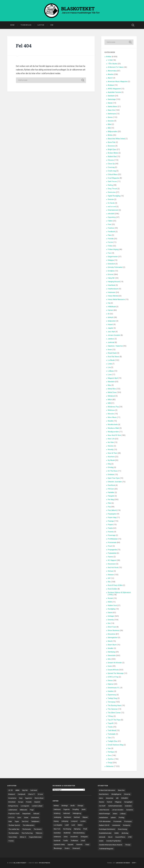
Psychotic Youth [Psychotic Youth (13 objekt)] (14, 814)
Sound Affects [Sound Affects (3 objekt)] (120, 837)
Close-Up (111, 164)
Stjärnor (111, 684)
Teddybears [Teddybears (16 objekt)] (35, 821)
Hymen (110, 310)
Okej (109, 464)
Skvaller (111, 648)
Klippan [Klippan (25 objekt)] (85, 817)
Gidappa (111, 260)
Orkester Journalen (115, 482)
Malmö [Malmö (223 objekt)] (80, 825)
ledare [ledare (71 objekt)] (115, 814)
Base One (111, 110)
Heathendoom (113, 289)
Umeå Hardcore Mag (115, 745)
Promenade (112, 542)
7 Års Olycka (112, 64)
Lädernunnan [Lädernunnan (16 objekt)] (13, 810)
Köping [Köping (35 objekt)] (56, 821)
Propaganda (112, 550)
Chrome (111, 160)
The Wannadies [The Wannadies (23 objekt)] (13, 833)
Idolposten (112, 321)
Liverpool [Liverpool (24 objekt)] (74, 821)
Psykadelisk (112, 553)
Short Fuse (112, 627)
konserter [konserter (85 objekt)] (130, 810)
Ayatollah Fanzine (114, 92)
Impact (110, 324)
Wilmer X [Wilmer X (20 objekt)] (23, 837)
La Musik (111, 360)
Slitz (109, 659)
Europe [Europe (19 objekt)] (21, 802)
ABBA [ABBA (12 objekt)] (17, 790)
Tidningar (26, 25)
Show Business (114, 630)
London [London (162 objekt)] (83, 821)
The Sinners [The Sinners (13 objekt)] (38, 829)
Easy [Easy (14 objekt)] (21, 798)
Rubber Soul (112, 605)
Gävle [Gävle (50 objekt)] (84, 809)
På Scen (111, 489)
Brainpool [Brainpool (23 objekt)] (12, 794)
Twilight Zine (112, 741)
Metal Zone (112, 392)
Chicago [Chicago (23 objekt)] (80, 806)
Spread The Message (116, 673)
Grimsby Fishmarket (115, 267)
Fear (109, 224)
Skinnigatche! (113, 638)
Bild (109, 128)
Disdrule (111, 199)
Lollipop (111, 371)
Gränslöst (111, 264)
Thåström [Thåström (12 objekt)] (39, 833)
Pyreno (110, 557)
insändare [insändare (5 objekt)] (128, 806)
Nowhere (111, 457)
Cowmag (111, 167)
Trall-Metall (112, 730)
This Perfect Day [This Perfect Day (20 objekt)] (27, 833)
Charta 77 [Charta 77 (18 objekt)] (32, 794)
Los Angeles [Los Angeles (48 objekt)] (58, 825)
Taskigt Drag (112, 698)
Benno (110, 117)
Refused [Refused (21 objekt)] (36, 814)
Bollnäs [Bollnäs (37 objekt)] (56, 806)
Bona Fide (112, 142)
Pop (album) (112, 510)
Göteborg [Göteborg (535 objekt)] (57, 813)
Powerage (112, 535)
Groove (110, 274)
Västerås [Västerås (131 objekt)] (79, 844)
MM (109, 403)
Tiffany (110, 716)
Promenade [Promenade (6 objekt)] (117, 821)
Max (109, 385)
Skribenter (110, 766)
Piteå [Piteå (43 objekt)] (85, 829)
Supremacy (112, 695)
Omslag (111, 467)
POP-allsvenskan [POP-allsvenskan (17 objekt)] (105, 821)
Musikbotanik (113, 425)
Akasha (111, 74)
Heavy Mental (113, 296)
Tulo (109, 738)
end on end (112, 207)
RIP (109, 578)
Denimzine (112, 192)
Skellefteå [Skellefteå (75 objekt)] (67, 833)
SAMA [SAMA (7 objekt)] (116, 833)
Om (52, 25)
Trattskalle (112, 734)
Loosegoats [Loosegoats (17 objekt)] (25, 806)
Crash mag (112, 171)
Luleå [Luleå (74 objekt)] (67, 825)
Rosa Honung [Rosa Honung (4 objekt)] (123, 829)
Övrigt (110, 763)
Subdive (111, 691)
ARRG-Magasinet (114, 89)
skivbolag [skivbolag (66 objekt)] (125, 833)
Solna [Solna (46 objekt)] (66, 837)
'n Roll (110, 60)
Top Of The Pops (114, 720)
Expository (112, 217)
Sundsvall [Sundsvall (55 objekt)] (57, 841)
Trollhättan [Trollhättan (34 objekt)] (74, 841)
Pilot (109, 503)
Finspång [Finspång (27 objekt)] (76, 809)
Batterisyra (112, 114)
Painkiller (111, 492)
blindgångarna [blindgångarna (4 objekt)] (116, 794)
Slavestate (112, 655)
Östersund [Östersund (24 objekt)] (76, 848)
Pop (109, 507)
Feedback (111, 232)
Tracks (110, 727)
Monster (111, 414)
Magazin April (113, 378)
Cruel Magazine (114, 178)
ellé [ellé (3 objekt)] (117, 798)
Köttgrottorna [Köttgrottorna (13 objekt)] (13, 806)
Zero (110, 755)
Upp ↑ (134, 863)
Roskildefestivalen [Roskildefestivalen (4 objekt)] (105, 833)
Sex (109, 623)
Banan (110, 103)
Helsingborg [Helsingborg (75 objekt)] (77, 813)
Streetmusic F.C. (114, 688)
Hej (109, 303)
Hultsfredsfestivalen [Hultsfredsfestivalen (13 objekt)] (115, 806)
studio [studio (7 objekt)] (101, 841)
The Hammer (113, 709)
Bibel (110, 124)
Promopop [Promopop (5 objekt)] (128, 821)
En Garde (111, 203)
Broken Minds (113, 153)
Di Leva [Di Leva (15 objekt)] (40, 794)
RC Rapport (112, 560)
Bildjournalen (112, 131)
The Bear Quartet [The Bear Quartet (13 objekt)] (14, 825)
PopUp (110, 528)
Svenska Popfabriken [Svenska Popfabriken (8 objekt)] (114, 841)
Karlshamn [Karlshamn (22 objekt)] (67, 817)
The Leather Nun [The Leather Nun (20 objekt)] (14, 829)
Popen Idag (112, 517)
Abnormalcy (112, 71)
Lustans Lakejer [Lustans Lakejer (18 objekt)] (37, 806)
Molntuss (111, 410)
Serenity (111, 620)
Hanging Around (114, 282)
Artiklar (109, 57)
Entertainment (113, 210)
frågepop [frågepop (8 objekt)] (118, 802)
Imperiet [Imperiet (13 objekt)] (37, 802)
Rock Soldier (112, 589)
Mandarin (111, 382)
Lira (109, 367)
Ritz (109, 582)
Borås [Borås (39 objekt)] (73, 806)
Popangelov (112, 514)
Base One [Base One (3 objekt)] (121, 790)
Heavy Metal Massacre (116, 299)
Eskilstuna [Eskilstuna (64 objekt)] (57, 809)
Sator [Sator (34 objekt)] (19, 817)
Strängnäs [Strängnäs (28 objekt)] (84, 837)
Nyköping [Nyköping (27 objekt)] (77, 829)
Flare (110, 235)
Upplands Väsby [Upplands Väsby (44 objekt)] (59, 844)
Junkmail (111, 342)
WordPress (45, 863)
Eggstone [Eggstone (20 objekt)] (29, 798)
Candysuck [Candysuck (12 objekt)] (22, 794)
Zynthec (111, 759)
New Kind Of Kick (114, 435)
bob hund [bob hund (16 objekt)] (34, 790)
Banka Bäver (112, 106)
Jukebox (111, 339)
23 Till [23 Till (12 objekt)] (10, 790)
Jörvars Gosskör (114, 335)
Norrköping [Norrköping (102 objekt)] (67, 829)
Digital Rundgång (114, 196)
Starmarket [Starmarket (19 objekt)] (35, 817)
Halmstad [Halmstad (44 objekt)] (67, 813)
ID (109, 314)
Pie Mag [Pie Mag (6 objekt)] (121, 817)
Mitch (110, 400)
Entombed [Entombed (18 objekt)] (12, 802)
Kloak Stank (112, 353)
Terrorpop (111, 702)
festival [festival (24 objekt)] (109, 802)
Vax (109, 748)
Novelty (111, 450)
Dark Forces (112, 181)
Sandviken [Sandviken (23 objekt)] (57, 833)
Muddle (110, 421)
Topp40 (111, 723)
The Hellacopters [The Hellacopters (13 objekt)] (29, 825)
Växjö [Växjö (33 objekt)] (87, 844)
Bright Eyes (112, 149)
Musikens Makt (113, 428)
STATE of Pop (113, 677)
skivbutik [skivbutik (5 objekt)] (102, 837)
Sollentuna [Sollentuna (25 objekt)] (57, 837)
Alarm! (110, 78)
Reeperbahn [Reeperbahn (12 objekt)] (26, 814)
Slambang (111, 652)
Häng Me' (111, 278)
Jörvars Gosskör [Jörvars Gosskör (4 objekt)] (118, 810)
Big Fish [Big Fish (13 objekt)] (25, 790)
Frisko (110, 246)
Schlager (111, 616)
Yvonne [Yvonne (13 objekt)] (11, 841)
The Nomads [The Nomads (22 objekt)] (26, 829)
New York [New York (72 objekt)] (57, 829)
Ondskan (111, 475)
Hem (12, 25)
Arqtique (111, 85)
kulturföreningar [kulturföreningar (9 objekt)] (105, 814)
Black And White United (116, 139)
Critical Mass (113, 174)
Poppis (110, 525)
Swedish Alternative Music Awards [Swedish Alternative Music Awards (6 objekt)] (111, 845)
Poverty (111, 532)
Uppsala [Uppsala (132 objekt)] (70, 844)
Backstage (112, 99)
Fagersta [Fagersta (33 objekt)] (67, 809)
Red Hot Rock (113, 567)
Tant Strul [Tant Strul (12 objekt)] (25, 821)
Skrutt (110, 641)
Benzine (111, 121)
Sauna (110, 613)
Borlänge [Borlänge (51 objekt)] (65, 806)
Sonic (110, 666)
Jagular (110, 328)
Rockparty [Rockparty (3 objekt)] (127, 825)
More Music (112, 417)
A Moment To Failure (116, 67)
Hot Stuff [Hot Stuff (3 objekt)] (102, 806)
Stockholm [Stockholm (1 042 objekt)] (74, 837)
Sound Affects (113, 670)
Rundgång (111, 609)
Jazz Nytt (111, 332)
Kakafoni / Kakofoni (115, 346)
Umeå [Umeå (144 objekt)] (83, 841)
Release (111, 575)
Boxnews (111, 146)
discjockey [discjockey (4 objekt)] (110, 798)
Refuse (110, 571)
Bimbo (110, 135)
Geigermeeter (113, 257)
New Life (111, 439)
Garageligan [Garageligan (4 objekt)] (128, 802)
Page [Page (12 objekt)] (32, 810)
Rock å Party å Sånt (115, 585)
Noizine (111, 446)
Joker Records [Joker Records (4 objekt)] (104, 810)
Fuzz (110, 253)
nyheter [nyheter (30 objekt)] (113, 817)
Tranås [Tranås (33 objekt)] (65, 841)
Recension (112, 564)
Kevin (110, 350)
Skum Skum (112, 645)
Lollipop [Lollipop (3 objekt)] (123, 814)
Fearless (111, 228)
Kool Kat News (113, 357)
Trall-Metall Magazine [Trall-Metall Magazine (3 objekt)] (106, 849)
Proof (110, 546)
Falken (110, 221)
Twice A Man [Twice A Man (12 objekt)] (13, 837)
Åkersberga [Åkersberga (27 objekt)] (58, 848)
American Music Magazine (118, 81)
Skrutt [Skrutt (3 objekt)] (110, 837)
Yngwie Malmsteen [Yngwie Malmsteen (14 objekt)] (35, 837)
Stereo (110, 680)
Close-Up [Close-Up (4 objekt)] (127, 794)
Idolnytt (111, 317)
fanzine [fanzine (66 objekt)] (102, 802)
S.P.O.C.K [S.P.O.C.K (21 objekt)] (11, 817)
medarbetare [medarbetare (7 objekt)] (103, 817)
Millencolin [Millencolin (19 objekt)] (24, 810)
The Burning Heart (115, 705)
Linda (110, 364)
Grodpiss (111, 271)
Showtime (112, 634)
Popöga (111, 521)
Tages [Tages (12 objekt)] (17, 821)
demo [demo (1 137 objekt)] (101, 798)
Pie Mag (111, 500)
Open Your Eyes (114, 478)
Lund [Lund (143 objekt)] (73, 825)
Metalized (111, 396)
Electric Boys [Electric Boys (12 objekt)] (39, 798)
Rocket (110, 598)
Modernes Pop (113, 407)
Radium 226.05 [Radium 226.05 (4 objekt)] (104, 825)
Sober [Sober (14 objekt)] (26, 817)
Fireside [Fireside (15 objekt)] (29, 802)
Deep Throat (112, 189)
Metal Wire (112, 389)
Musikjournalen (113, 432)
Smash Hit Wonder (115, 663)
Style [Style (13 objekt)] (10, 821)
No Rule (111, 442)
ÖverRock (111, 485)
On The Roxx (113, 471)
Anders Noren (123, 863)
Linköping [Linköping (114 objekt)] (65, 821)
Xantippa (111, 752)
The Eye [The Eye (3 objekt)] (128, 845)
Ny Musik (111, 460)
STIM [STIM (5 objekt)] (130, 837)
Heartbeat (111, 285)
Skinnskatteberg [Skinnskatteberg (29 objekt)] (79, 833)
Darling (110, 185)
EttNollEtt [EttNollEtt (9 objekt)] (125, 798)
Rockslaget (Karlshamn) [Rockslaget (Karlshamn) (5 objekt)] (107, 829)
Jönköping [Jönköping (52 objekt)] (57, 817)
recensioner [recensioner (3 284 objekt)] (116, 825)
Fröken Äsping (113, 249)
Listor (41, 25)
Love (110, 375)
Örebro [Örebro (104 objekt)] (67, 848)
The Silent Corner (114, 713)
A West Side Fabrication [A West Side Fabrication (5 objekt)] (107, 790)
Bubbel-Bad (112, 156)
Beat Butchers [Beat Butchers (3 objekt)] (104, 794)
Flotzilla (111, 239)
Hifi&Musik (112, 307)
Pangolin (111, 496)
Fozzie (110, 242)
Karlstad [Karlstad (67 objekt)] (77, 817)
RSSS (110, 602)
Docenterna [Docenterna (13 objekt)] (12, 798)
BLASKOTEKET (20, 863)
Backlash (111, 96)
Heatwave (112, 292)
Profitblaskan (113, 539)
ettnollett (111, 214)
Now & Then (112, 453)
